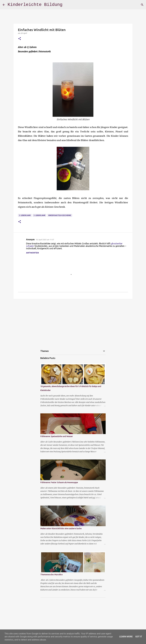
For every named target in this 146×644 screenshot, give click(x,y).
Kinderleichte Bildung (35, 5)
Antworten (32, 253)
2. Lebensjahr (25, 215)
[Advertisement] (73, 322)
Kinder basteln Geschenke (60, 215)
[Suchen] (142, 5)
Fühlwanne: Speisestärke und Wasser (57, 436)
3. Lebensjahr (39, 215)
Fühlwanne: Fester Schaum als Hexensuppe (59, 482)
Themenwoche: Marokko (52, 575)
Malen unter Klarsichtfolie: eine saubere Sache (61, 528)
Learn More (126, 637)
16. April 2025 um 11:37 (45, 240)
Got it (139, 637)
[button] (20, 39)
